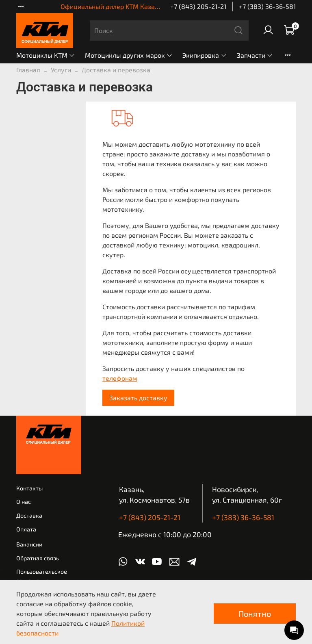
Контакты (29, 488)
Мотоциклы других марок (129, 55)
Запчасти (255, 55)
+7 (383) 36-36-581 (267, 6)
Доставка (29, 515)
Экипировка (205, 55)
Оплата (26, 529)
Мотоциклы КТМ (46, 55)
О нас (24, 502)
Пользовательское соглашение (42, 576)
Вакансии (29, 544)
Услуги (61, 70)
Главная (28, 70)
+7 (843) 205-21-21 (198, 6)
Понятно (255, 614)
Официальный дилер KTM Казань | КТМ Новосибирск (141, 6)
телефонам (120, 378)
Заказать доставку (138, 398)
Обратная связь (38, 558)
